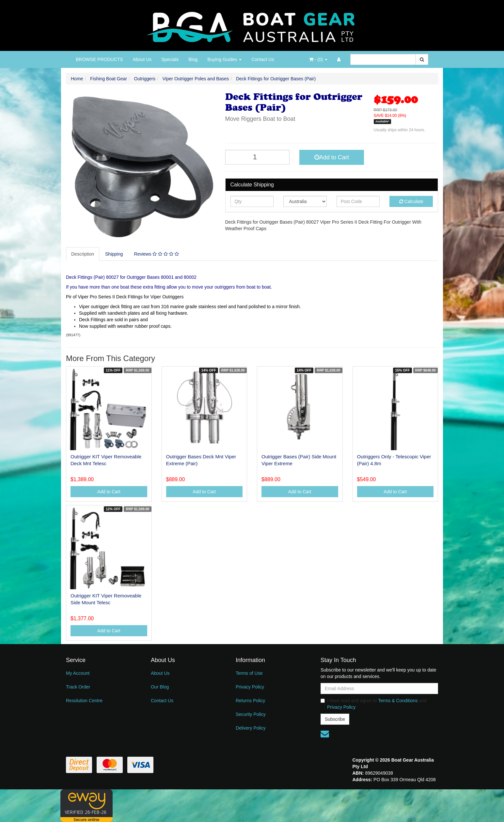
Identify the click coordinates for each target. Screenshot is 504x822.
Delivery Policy (251, 728)
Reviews (157, 254)
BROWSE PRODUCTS (99, 59)
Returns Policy (250, 701)
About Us (142, 59)
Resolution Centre (84, 701)
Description (83, 254)
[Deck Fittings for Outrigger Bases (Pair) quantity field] (258, 157)
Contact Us (263, 59)
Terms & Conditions (398, 701)
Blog (193, 59)
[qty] (252, 201)
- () (318, 59)
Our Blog (160, 687)
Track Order (78, 687)
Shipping (114, 254)
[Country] (305, 201)
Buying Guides (224, 59)
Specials (170, 59)
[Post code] (358, 201)
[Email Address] (379, 688)
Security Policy (251, 714)
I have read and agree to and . (374, 704)
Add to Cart (332, 157)
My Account (78, 673)
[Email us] (325, 734)
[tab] (83, 254)
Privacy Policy (250, 687)
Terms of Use (249, 673)
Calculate (411, 201)
